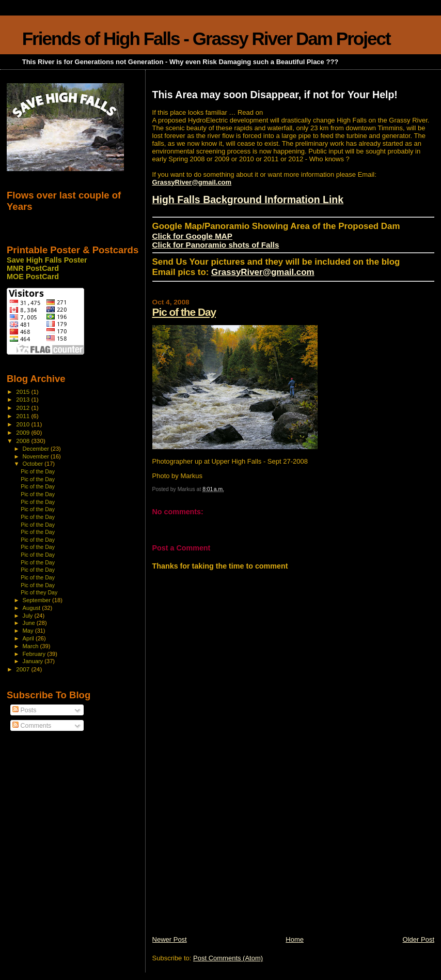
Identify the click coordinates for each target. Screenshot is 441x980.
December (37, 449)
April (29, 638)
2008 (23, 441)
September (38, 600)
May (29, 631)
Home (295, 939)
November (37, 456)
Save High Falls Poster (47, 260)
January (34, 661)
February (35, 654)
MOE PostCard (33, 277)
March (31, 646)
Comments (32, 726)
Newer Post (170, 939)
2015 (23, 392)
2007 (23, 669)
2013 (23, 399)
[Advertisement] (230, 863)
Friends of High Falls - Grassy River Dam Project (206, 39)
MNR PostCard (33, 268)
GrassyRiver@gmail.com (192, 182)
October (34, 464)
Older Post (419, 939)
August (33, 608)
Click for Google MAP (192, 236)
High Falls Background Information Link (248, 200)
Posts (24, 710)
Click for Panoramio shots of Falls (216, 245)
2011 (23, 416)
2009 (23, 432)
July (29, 616)
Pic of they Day (39, 592)
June (30, 623)
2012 (23, 408)
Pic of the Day (184, 312)
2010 (23, 424)
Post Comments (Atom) (228, 958)
